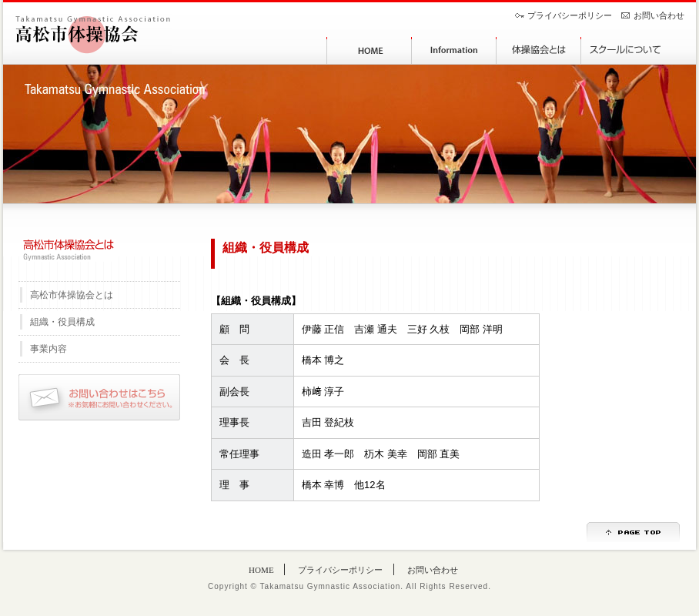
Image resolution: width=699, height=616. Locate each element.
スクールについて (623, 50)
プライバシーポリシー (570, 15)
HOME (369, 50)
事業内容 (48, 349)
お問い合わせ (659, 15)
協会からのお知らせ (453, 50)
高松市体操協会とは (72, 295)
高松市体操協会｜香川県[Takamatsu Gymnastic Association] (92, 34)
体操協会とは (538, 50)
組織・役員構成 (62, 322)
